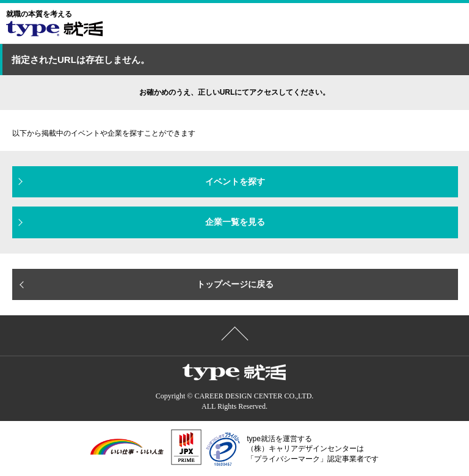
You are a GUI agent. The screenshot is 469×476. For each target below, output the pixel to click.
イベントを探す (235, 181)
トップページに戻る (235, 284)
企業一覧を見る (235, 222)
